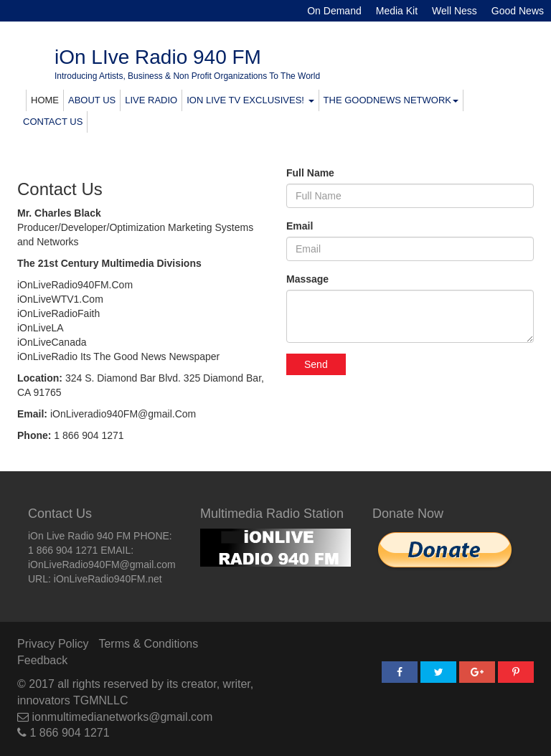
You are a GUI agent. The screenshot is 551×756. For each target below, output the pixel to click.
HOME (45, 100)
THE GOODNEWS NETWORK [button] (391, 100)
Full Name (310, 173)
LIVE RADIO (151, 100)
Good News (518, 11)
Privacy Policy (53, 644)
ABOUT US (92, 100)
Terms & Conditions (148, 644)
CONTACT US (53, 122)
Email (300, 226)
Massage (307, 279)
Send (316, 364)
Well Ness (455, 11)
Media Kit (397, 11)
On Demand (334, 11)
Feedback (42, 660)
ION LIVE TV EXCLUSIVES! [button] (250, 100)
